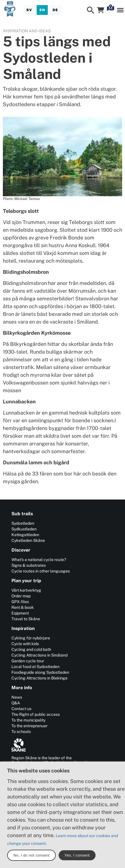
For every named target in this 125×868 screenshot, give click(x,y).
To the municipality (28, 720)
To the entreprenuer (29, 726)
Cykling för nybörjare (31, 638)
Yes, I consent (77, 855)
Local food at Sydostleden (35, 667)
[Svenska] (29, 10)
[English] (42, 10)
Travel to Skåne (26, 619)
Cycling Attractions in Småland (39, 655)
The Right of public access (36, 714)
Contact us (21, 709)
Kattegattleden (25, 535)
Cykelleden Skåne (28, 540)
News (17, 697)
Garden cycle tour (28, 661)
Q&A (16, 703)
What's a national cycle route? (39, 560)
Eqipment (20, 613)
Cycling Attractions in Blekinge (39, 678)
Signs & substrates (29, 565)
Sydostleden (23, 523)
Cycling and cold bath (31, 649)
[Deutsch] (55, 10)
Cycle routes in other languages (41, 571)
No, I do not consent (31, 855)
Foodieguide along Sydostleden (40, 672)
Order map (21, 596)
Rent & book (23, 607)
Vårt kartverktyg (26, 590)
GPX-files (20, 602)
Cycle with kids (25, 644)
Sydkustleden (24, 529)
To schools (21, 732)
